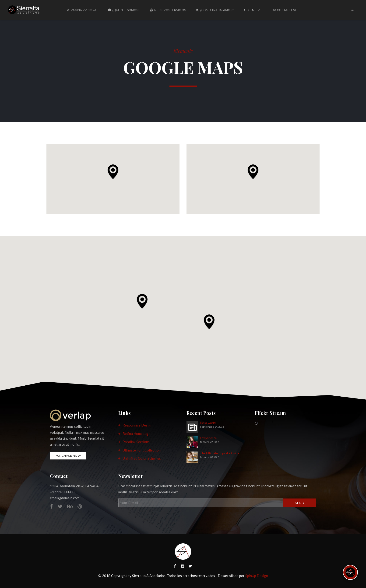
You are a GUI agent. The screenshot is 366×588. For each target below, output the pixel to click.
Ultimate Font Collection (142, 450)
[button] (113, 172)
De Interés (253, 10)
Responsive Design (137, 425)
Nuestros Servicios (168, 10)
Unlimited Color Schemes (142, 458)
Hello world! (208, 423)
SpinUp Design (257, 576)
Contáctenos (286, 10)
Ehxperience (208, 438)
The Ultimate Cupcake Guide (220, 453)
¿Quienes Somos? (124, 10)
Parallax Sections (136, 442)
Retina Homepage (136, 434)
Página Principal (83, 10)
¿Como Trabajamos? (215, 10)
